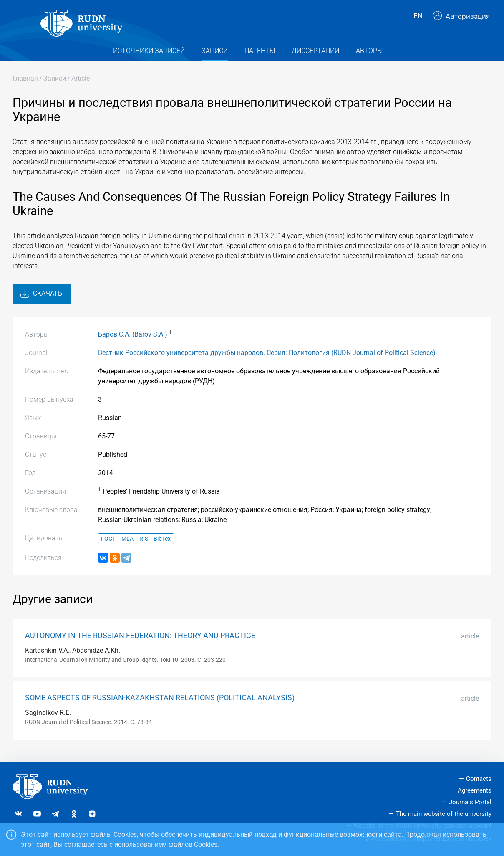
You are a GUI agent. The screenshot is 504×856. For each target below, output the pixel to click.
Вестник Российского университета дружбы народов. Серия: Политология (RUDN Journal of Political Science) (267, 358)
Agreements (475, 790)
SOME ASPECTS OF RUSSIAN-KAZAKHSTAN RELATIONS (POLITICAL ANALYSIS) (160, 704)
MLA (127, 544)
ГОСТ (108, 544)
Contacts (479, 779)
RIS (144, 544)
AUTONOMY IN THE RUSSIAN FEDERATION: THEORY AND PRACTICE (140, 641)
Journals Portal (470, 802)
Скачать (41, 299)
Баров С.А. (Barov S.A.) (133, 340)
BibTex (162, 544)
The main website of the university (444, 814)
